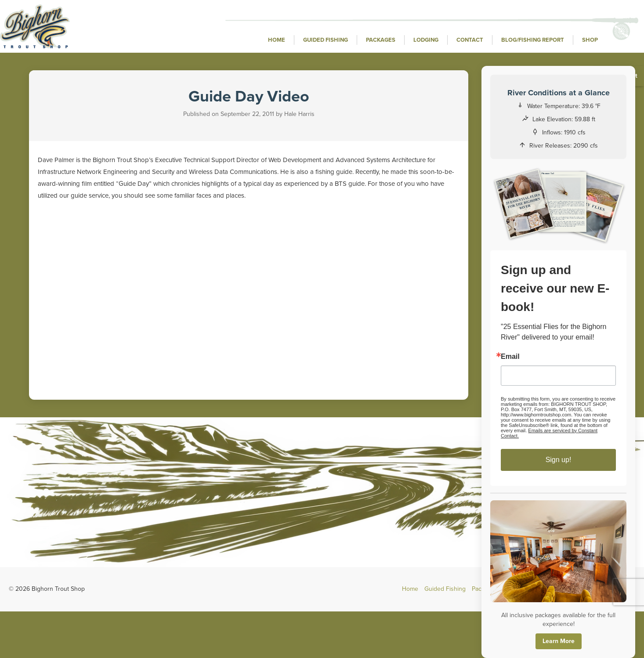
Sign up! (559, 460)
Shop (590, 40)
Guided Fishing (326, 40)
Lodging (426, 40)
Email (510, 357)
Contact (470, 40)
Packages (381, 40)
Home (277, 40)
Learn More (559, 641)
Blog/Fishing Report (533, 40)
